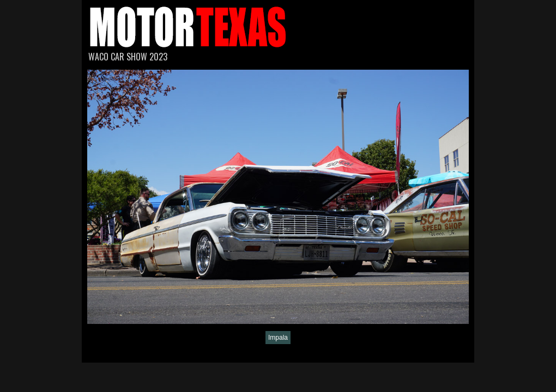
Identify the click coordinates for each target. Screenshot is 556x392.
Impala (278, 338)
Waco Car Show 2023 (128, 57)
